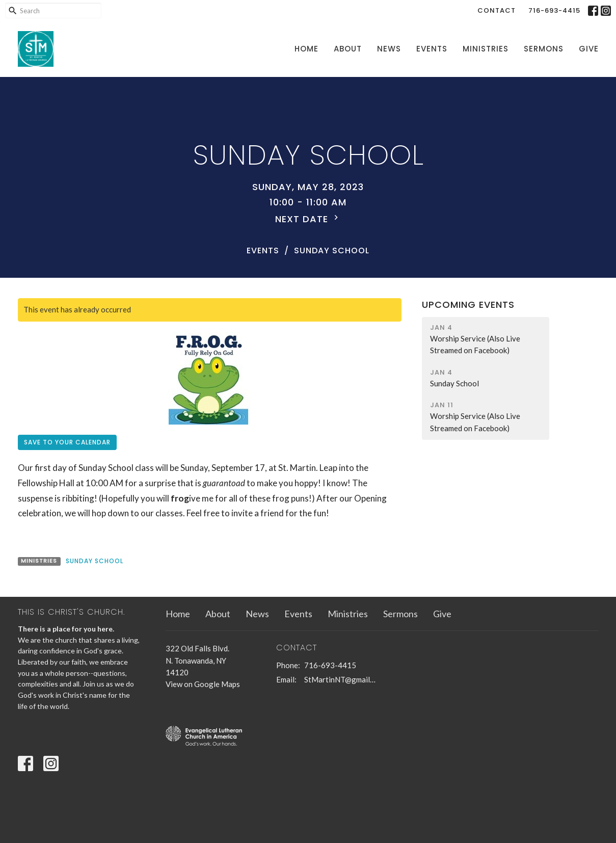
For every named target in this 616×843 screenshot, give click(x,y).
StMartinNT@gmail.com (341, 679)
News (389, 49)
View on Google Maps (203, 684)
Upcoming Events (468, 305)
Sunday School (95, 561)
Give (589, 49)
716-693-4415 (554, 10)
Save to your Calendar (67, 442)
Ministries (486, 49)
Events (432, 49)
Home (306, 49)
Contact (497, 10)
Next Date (308, 219)
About (348, 49)
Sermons (544, 49)
